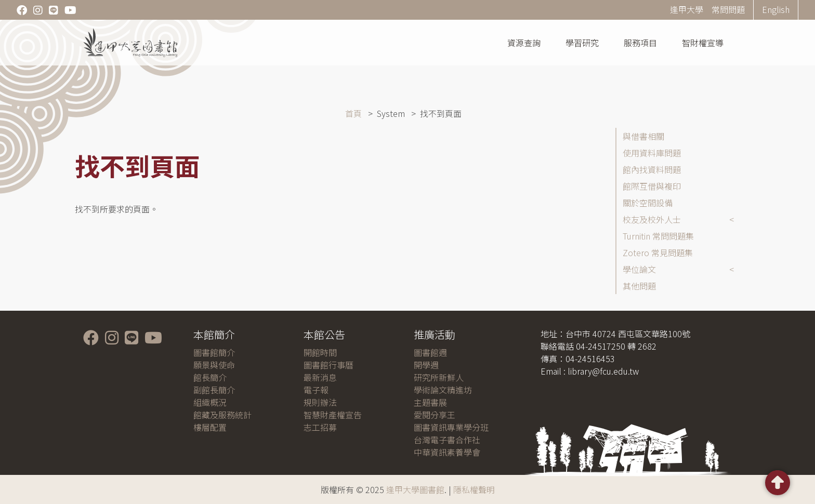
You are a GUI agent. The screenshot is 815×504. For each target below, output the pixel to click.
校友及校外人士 (652, 219)
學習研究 (582, 43)
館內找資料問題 (652, 169)
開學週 (426, 365)
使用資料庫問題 (652, 153)
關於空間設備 (648, 203)
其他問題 (639, 286)
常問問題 (728, 9)
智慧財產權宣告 (333, 415)
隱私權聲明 (474, 489)
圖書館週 (430, 352)
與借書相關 (643, 136)
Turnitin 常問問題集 (658, 236)
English (776, 9)
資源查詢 (524, 43)
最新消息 (320, 377)
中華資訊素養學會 (447, 452)
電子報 (316, 390)
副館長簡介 (214, 390)
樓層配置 (210, 427)
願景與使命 (214, 365)
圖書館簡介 (214, 352)
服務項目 (640, 43)
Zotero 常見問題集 (658, 253)
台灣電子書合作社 (447, 440)
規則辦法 (320, 402)
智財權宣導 (703, 43)
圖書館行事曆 (328, 365)
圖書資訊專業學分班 (451, 427)
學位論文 (639, 269)
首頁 (353, 113)
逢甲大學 (687, 9)
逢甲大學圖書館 (415, 489)
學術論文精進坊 (443, 390)
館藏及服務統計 (222, 415)
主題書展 (430, 402)
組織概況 (210, 402)
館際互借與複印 (652, 186)
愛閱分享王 (435, 415)
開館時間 (320, 352)
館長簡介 (210, 377)
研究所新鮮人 (439, 377)
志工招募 (320, 427)
